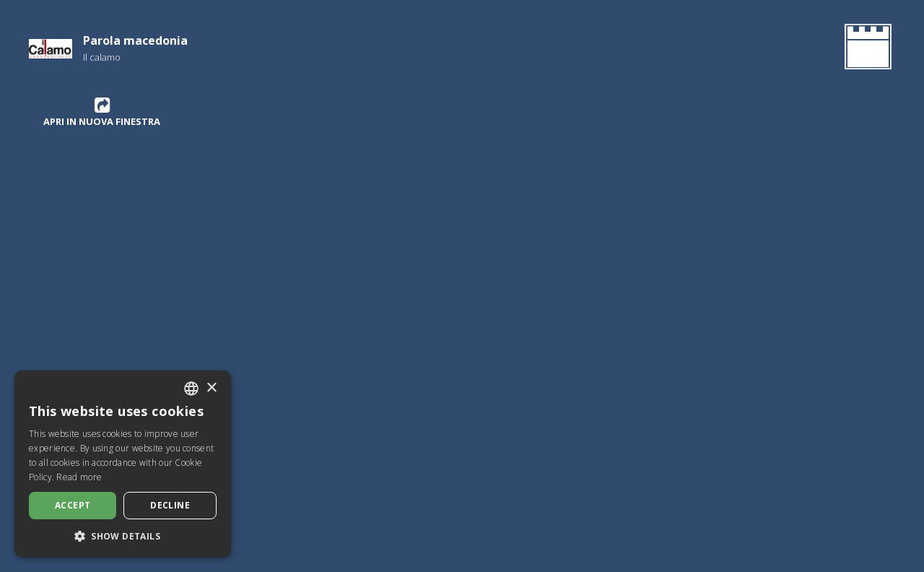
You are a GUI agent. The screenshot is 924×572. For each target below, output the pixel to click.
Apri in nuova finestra (102, 112)
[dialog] (123, 464)
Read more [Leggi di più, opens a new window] (79, 477)
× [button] (211, 388)
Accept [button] (73, 505)
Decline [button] (170, 505)
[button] (123, 536)
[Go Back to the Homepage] (865, 49)
